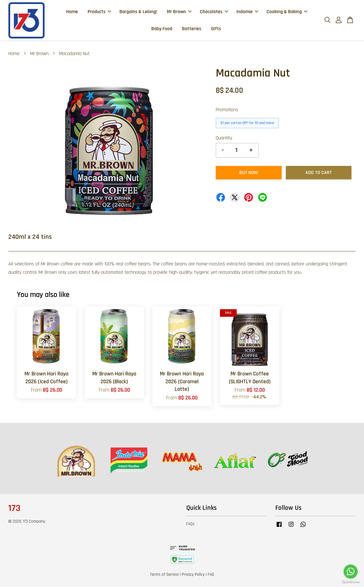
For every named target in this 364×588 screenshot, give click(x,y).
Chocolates (214, 12)
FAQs (190, 525)
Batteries (192, 29)
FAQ (211, 576)
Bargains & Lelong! (138, 12)
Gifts (216, 29)
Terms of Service (164, 576)
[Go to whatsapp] (351, 572)
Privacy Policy (193, 576)
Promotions (227, 111)
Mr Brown (179, 12)
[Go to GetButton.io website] (351, 582)
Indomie (247, 12)
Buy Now (249, 174)
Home (72, 12)
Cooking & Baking (287, 12)
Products (99, 12)
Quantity (224, 139)
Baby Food (162, 29)
